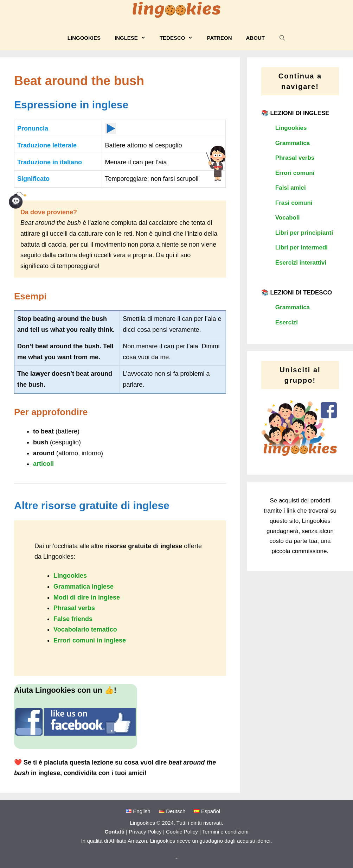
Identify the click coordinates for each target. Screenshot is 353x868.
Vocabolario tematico (85, 629)
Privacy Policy (145, 832)
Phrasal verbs (74, 608)
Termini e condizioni (225, 832)
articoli (43, 464)
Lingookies (84, 38)
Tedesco (180, 38)
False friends (73, 619)
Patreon (219, 38)
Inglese (134, 38)
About (255, 38)
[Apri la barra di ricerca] (282, 38)
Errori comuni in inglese (90, 640)
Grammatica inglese (84, 587)
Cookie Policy (182, 832)
